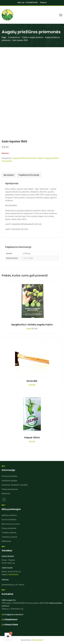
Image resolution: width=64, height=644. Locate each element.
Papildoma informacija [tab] (29, 175)
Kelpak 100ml (32, 438)
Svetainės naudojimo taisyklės (15, 485)
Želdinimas (6, 541)
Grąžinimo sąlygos (9, 481)
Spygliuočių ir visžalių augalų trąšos (32, 325)
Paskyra (43, 3)
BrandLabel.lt (38, 640)
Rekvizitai (6, 494)
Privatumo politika (9, 476)
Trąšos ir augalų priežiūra (48, 158)
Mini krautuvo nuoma (11, 524)
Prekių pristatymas (10, 489)
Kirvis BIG (32, 381)
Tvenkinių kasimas (9, 537)
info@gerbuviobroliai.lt (13, 615)
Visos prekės (7, 161)
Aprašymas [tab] (9, 175)
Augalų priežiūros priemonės (24, 158)
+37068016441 (10, 620)
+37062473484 (10, 625)
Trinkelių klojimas (9, 533)
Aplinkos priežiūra (9, 515)
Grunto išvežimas (9, 520)
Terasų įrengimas (9, 528)
